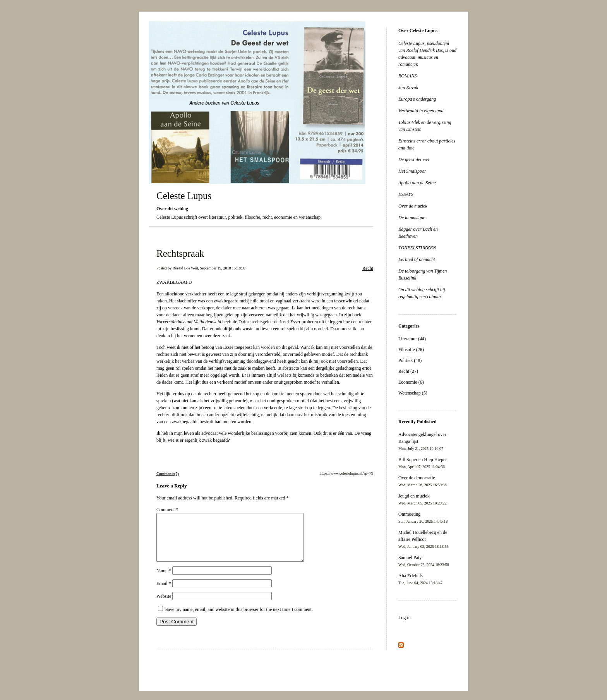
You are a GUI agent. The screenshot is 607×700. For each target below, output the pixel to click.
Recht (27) (408, 371)
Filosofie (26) (411, 350)
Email (164, 593)
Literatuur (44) (412, 339)
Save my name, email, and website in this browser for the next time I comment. (239, 619)
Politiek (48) (410, 360)
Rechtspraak (180, 253)
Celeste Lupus (184, 196)
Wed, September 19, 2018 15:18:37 (218, 268)
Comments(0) (168, 474)
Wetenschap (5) (413, 393)
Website (164, 606)
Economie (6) (411, 382)
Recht (368, 268)
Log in (405, 618)
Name (164, 580)
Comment (167, 510)
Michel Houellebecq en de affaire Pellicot (424, 539)
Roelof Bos (181, 268)
